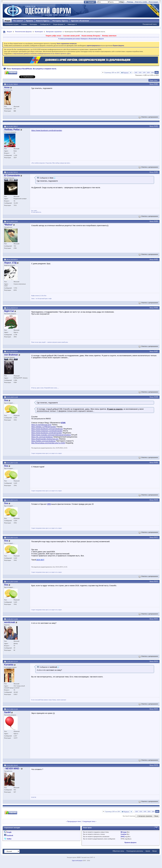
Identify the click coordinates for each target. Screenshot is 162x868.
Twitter (9, 839)
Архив (148, 851)
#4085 (156, 259)
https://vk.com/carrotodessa (42, 437)
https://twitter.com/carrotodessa (43, 441)
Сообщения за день (12, 24)
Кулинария (39, 32)
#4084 (156, 221)
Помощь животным (109, 36)
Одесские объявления (80, 21)
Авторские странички (54, 32)
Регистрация (153, 2)
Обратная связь (118, 851)
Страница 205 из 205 (112, 72)
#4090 (156, 500)
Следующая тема (89, 821)
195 (144, 72)
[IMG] (123, 837)
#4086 (156, 308)
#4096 (156, 765)
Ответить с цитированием (148, 117)
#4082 (156, 126)
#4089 (156, 462)
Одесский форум (77, 861)
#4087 (156, 351)
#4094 (156, 661)
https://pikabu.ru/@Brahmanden (44, 427)
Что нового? (18, 21)
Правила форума (130, 842)
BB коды (124, 832)
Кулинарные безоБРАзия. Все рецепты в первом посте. (34, 69)
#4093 (156, 619)
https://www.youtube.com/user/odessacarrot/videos (51, 435)
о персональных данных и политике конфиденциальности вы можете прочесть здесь (41, 53)
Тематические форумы (23, 32)
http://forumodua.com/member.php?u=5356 (48, 443)
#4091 (156, 537)
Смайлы (124, 834)
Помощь (130, 2)
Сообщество (44, 24)
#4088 (156, 397)
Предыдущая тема (74, 821)
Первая (125, 73)
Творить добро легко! (53, 36)
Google (9, 832)
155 (140, 72)
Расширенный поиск (150, 24)
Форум (7, 21)
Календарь (33, 24)
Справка (24, 24)
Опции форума (58, 24)
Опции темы (153, 80)
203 (148, 72)
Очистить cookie (141, 2)
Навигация (71, 24)
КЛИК (63, 423)
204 (152, 72)
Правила (30, 21)
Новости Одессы (43, 21)
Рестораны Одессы (60, 21)
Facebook (10, 835)
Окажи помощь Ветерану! (91, 36)
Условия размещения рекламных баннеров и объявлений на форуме (81, 39)
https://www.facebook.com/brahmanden (47, 130)
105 (136, 72)
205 (157, 72)
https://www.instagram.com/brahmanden (47, 431)
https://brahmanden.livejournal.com (45, 439)
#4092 (156, 581)
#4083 (156, 172)
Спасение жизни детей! (71, 36)
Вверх (152, 84)
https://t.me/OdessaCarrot (41, 425)
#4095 (156, 709)
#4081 (156, 84)
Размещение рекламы (135, 851)
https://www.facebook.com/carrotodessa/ (47, 429)
